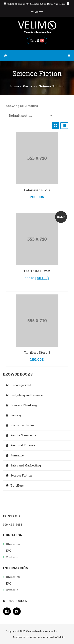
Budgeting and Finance (27, 395)
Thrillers (17, 485)
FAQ (9, 551)
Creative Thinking (24, 405)
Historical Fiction (23, 425)
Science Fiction (21, 475)
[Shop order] (29, 115)
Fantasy (16, 415)
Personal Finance (23, 445)
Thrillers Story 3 (37, 352)
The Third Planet (37, 271)
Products (29, 86)
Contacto (12, 557)
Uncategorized (21, 385)
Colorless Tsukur (37, 190)
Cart (35, 40)
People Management (25, 435)
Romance (17, 455)
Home (15, 86)
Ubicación (13, 544)
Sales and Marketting (26, 465)
